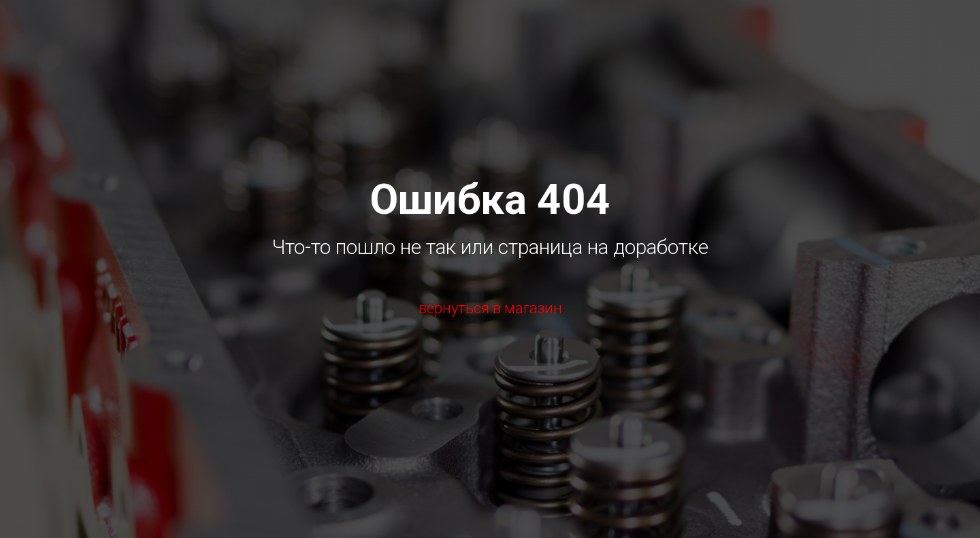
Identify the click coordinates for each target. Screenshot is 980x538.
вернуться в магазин (490, 308)
